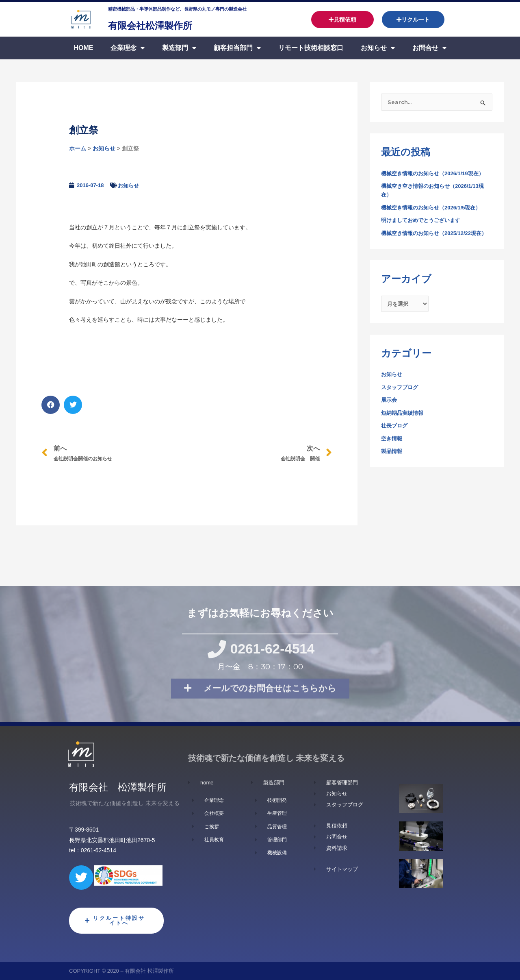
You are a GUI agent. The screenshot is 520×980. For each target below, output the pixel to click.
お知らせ (378, 48)
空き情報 (392, 449)
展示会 (390, 411)
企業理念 (128, 48)
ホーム (78, 148)
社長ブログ (395, 436)
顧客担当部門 (237, 48)
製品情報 (392, 462)
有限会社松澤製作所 (163, 25)
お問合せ (429, 48)
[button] (51, 405)
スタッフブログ (401, 398)
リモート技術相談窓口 (311, 48)
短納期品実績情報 (404, 423)
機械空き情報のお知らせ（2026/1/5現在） (435, 208)
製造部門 (179, 48)
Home (83, 48)
